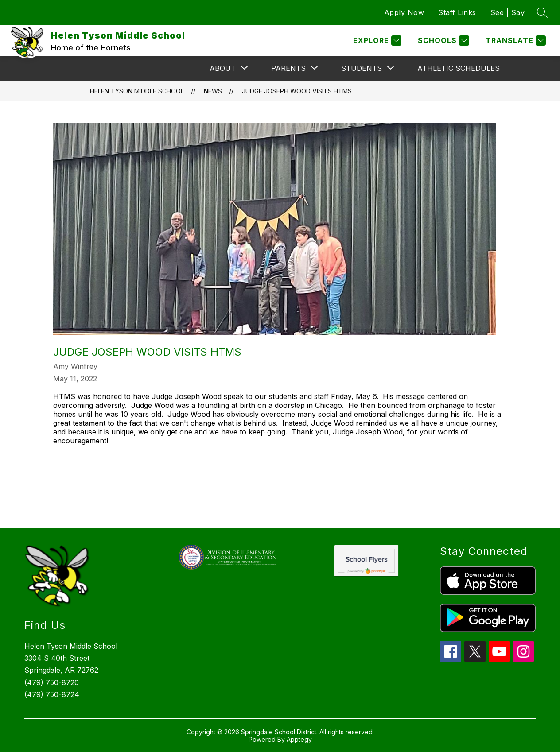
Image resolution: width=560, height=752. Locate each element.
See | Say (508, 12)
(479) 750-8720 (52, 682)
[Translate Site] (515, 41)
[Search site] (542, 12)
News (213, 91)
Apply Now (404, 12)
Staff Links (457, 12)
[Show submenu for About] (223, 68)
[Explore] (376, 41)
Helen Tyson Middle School (137, 91)
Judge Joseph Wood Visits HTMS (297, 91)
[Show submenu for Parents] (288, 68)
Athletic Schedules (459, 68)
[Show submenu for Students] (362, 68)
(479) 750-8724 (52, 694)
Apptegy (299, 739)
